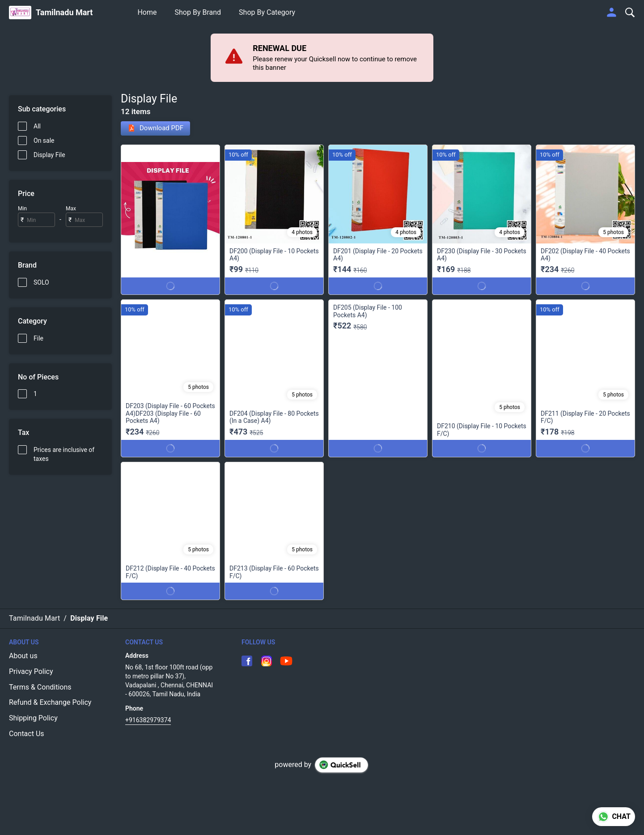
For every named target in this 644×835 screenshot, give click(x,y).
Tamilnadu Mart (64, 13)
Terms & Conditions (40, 687)
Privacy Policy (31, 671)
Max (71, 209)
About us (23, 656)
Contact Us (27, 734)
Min (22, 209)
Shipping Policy (33, 718)
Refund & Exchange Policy (50, 702)
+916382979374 (148, 720)
